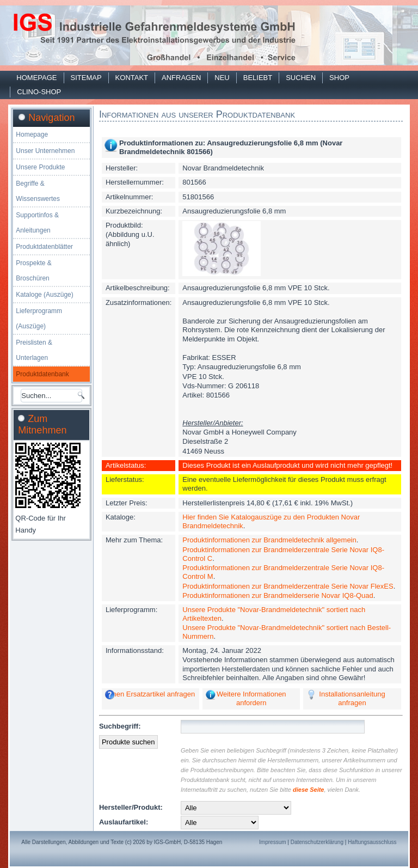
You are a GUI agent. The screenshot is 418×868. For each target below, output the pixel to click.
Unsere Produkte (40, 167)
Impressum (272, 842)
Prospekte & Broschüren (33, 271)
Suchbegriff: (120, 726)
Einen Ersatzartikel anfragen (150, 694)
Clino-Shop (39, 92)
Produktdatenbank (42, 374)
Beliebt (258, 78)
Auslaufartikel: (124, 822)
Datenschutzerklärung (317, 842)
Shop (339, 78)
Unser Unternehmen (45, 151)
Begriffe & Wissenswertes (38, 191)
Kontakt (132, 78)
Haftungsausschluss (372, 842)
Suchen (301, 78)
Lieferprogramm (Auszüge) (39, 319)
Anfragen (181, 78)
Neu (222, 78)
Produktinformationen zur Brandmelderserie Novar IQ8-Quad (278, 595)
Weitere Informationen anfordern (251, 698)
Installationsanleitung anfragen (352, 698)
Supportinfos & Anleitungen (37, 223)
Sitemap (86, 78)
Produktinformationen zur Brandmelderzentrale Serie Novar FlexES (288, 586)
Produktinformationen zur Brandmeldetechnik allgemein (269, 540)
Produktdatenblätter (44, 247)
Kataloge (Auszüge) (44, 295)
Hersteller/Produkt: (131, 807)
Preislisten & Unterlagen (34, 350)
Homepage (36, 78)
